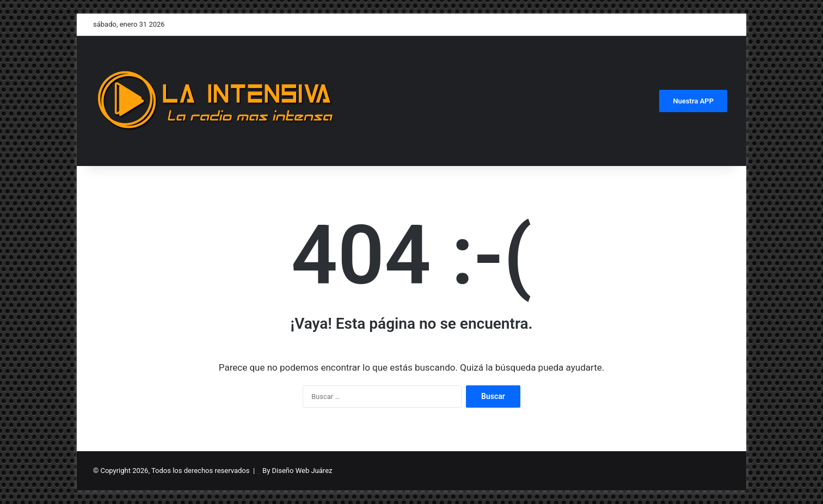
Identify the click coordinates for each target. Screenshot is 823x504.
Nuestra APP (693, 101)
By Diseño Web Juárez (297, 471)
